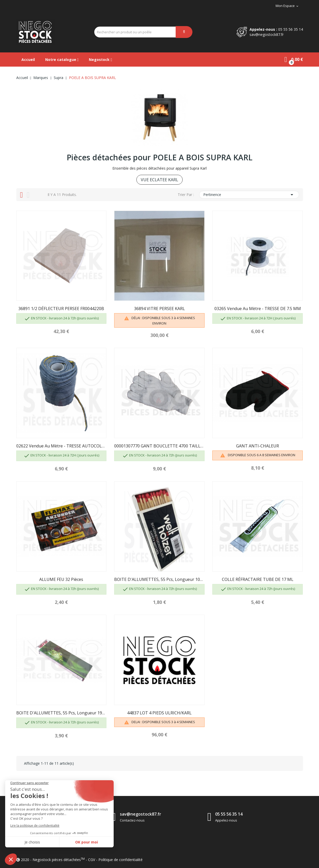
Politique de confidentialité (120, 860)
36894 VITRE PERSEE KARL (159, 309)
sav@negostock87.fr (267, 34)
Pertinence (249, 195)
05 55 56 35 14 (291, 29)
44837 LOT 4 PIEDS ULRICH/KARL (159, 713)
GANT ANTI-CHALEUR (258, 446)
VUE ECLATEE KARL (159, 180)
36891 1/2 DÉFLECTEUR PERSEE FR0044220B (61, 309)
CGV (92, 860)
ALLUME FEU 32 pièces (61, 579)
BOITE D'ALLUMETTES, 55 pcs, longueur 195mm (61, 713)
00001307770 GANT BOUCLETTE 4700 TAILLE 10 (159, 446)
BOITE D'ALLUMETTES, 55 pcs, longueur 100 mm (159, 579)
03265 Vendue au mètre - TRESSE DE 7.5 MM (258, 309)
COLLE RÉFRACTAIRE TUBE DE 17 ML (258, 579)
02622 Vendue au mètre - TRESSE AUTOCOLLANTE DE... (61, 446)
